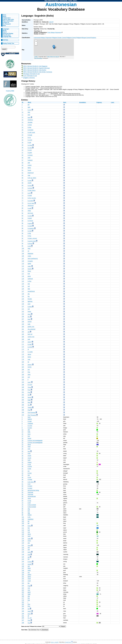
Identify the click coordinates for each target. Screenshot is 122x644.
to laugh (30, 135)
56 (23, 158)
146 (23, 566)
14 (23, 432)
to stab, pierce (32, 190)
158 (23, 322)
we (29, 609)
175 (23, 354)
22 (23, 127)
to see (29, 477)
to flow (29, 281)
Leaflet (36, 57)
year (29, 339)
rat (28, 251)
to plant (30, 218)
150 (23, 575)
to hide (30, 344)
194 (23, 382)
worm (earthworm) (33, 259)
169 (23, 339)
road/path (30, 423)
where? (30, 365)
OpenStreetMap (38, 58)
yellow (29, 575)
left (29, 105)
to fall (29, 246)
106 (23, 256)
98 (23, 513)
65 (23, 175)
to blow (30, 307)
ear (29, 471)
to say (29, 501)
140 (23, 557)
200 (23, 390)
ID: (23, 102)
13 (23, 117)
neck (29, 449)
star (29, 543)
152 (23, 579)
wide (29, 324)
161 (23, 329)
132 (23, 296)
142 (23, 312)
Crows (70, 1)
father (29, 168)
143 (23, 559)
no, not (30, 618)
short (29, 314)
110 (23, 264)
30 (23, 456)
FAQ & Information (8, 21)
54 (23, 492)
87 (23, 226)
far (28, 362)
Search (5, 32)
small (29, 579)
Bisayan (84, 38)
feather (30, 515)
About (4, 16)
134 (23, 299)
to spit (29, 143)
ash (29, 566)
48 (23, 479)
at (28, 349)
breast (29, 438)
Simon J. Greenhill (55, 642)
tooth (29, 460)
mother (30, 165)
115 (23, 532)
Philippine (55, 38)
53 (23, 490)
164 (23, 592)
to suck (30, 150)
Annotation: (83, 102)
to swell (30, 226)
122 (23, 538)
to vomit (30, 140)
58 (23, 163)
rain (29, 548)
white (29, 570)
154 (23, 314)
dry (29, 557)
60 (23, 168)
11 (23, 115)
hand (29, 417)
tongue (30, 462)
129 (23, 541)
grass (29, 276)
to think (30, 125)
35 (23, 140)
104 (23, 254)
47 (23, 153)
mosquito (30, 261)
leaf (29, 530)
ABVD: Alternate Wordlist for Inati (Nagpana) (35, 66)
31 (23, 460)
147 (23, 568)
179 (23, 359)
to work (30, 216)
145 (23, 564)
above (29, 354)
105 (23, 521)
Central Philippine (77, 38)
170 (23, 342)
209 (23, 412)
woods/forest (31, 291)
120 (23, 534)
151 (23, 577)
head (29, 447)
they (29, 372)
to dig (29, 233)
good (29, 592)
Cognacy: (99, 102)
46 (23, 477)
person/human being (33, 490)
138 (23, 552)
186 (23, 370)
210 (23, 415)
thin (29, 317)
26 (23, 451)
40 (23, 466)
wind (29, 304)
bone (29, 434)
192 (23, 377)
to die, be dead (32, 505)
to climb (30, 347)
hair (29, 451)
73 (23, 195)
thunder (30, 299)
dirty (29, 112)
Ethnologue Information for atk (32, 74)
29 (23, 132)
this (29, 598)
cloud (29, 546)
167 (23, 594)
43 (23, 471)
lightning (30, 301)
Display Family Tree (8, 43)
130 (23, 543)
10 (23, 112)
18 (23, 438)
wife (29, 163)
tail (29, 521)
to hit (29, 193)
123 (23, 281)
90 (23, 233)
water (29, 539)
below (29, 357)
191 (23, 616)
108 (23, 526)
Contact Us (6, 22)
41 (23, 469)
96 (23, 509)
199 (23, 387)
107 (23, 259)
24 (23, 447)
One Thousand (32, 415)
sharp (29, 211)
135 (23, 301)
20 (23, 441)
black (29, 568)
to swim (30, 428)
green (29, 577)
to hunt (30, 186)
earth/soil (30, 279)
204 (23, 400)
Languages (6, 29)
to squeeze (31, 228)
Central (88, 38)
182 (23, 602)
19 (23, 122)
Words (5, 30)
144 (23, 561)
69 (23, 185)
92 (23, 238)
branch (30, 269)
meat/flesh (31, 519)
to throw (30, 244)
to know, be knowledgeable (35, 441)
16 (23, 120)
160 (23, 327)
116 (23, 271)
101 (23, 517)
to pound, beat (32, 241)
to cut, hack (31, 203)
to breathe (30, 130)
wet (29, 309)
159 (23, 324)
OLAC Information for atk (30, 76)
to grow (30, 223)
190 (23, 375)
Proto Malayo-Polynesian (54, 32)
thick (29, 319)
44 (23, 473)
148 (23, 570)
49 (23, 482)
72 (23, 193)
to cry (29, 137)
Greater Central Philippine (65, 38)
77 (23, 201)
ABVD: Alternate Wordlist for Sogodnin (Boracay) (36, 68)
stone (29, 534)
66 (23, 178)
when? (30, 342)
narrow (30, 322)
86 (23, 223)
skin (29, 430)
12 (23, 430)
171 (23, 344)
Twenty (30, 408)
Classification (7, 35)
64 (23, 501)
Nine (29, 402)
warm (29, 552)
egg (29, 513)
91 (23, 236)
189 (23, 614)
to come (30, 426)
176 (23, 357)
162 (23, 332)
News (4, 26)
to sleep (30, 479)
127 (23, 291)
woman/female (32, 496)
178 (23, 600)
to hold (30, 231)
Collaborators (7, 18)
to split (29, 208)
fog (29, 296)
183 (23, 604)
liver (29, 436)
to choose (30, 221)
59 (23, 165)
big (29, 583)
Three (29, 387)
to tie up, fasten (32, 178)
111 (23, 528)
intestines (30, 120)
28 (23, 130)
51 (23, 484)
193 (23, 380)
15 (23, 434)
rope (29, 175)
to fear (29, 127)
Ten (29, 405)
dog (29, 509)
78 (23, 203)
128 (23, 294)
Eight (29, 400)
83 (23, 216)
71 (23, 190)
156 (23, 317)
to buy (29, 236)
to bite (29, 469)
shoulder (30, 122)
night (29, 594)
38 (23, 145)
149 (23, 573)
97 (23, 511)
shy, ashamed (32, 329)
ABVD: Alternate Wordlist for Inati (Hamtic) (35, 70)
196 (23, 385)
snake (29, 256)
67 (23, 180)
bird (29, 511)
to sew (29, 181)
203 (23, 397)
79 (23, 206)
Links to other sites (8, 19)
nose (29, 453)
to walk (30, 421)
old (29, 332)
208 (23, 410)
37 (23, 464)
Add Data (5, 40)
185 (23, 609)
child (29, 158)
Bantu (75, 1)
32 (23, 462)
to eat (29, 464)
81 (23, 211)
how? (29, 382)
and (29, 377)
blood (29, 445)
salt (29, 286)
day (29, 596)
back (29, 118)
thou (29, 604)
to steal (30, 195)
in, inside (30, 352)
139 (23, 554)
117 (23, 274)
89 (23, 231)
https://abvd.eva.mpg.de (52, 1)
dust (29, 115)
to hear (30, 473)
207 (23, 407)
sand (29, 536)
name (29, 498)
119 (23, 279)
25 (23, 449)
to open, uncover (32, 238)
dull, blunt (30, 213)
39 (23, 148)
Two (29, 623)
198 (23, 623)
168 (23, 596)
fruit (29, 274)
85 (23, 221)
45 (23, 475)
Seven (29, 397)
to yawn (30, 153)
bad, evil (30, 334)
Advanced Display (8, 33)
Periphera (93, 38)
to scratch (30, 201)
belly (29, 432)
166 (23, 337)
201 (23, 392)
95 (23, 246)
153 (23, 583)
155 (23, 586)
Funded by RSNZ (10, 91)
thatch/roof (31, 173)
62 (23, 173)
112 (23, 266)
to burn (30, 562)
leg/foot (30, 419)
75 (23, 505)
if (28, 380)
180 (23, 362)
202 (23, 395)
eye (29, 475)
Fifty (29, 410)
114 (23, 530)
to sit (29, 484)
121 (23, 536)
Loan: (113, 102)
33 (23, 135)
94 (23, 243)
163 (23, 588)
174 (23, 352)
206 (23, 405)
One (29, 620)
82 (23, 213)
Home (4, 15)
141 (23, 309)
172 (23, 347)
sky (29, 294)
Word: (29, 102)
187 (23, 372)
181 (23, 364)
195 (23, 618)
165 (23, 334)
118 (23, 276)
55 (23, 496)
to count (30, 385)
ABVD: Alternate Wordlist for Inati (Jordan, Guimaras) (38, 72)
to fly (29, 517)
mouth (29, 456)
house (29, 170)
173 (23, 349)
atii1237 (51, 22)
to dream (30, 155)
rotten (29, 266)
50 (23, 155)
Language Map (7, 37)
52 (23, 486)
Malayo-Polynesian (46, 38)
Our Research (7, 24)
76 (23, 198)
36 (23, 143)
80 (23, 208)
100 (23, 248)
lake (29, 289)
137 (23, 306)
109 (23, 261)
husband (30, 160)
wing (29, 248)
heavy (29, 312)
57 (23, 160)
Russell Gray (68, 642)
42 (23, 150)
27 (23, 453)
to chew (30, 145)
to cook (30, 148)
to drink (30, 466)
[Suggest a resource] (29, 78)
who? (29, 614)
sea (29, 284)
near (29, 359)
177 (23, 598)
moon (29, 541)
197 (23, 620)
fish (29, 528)
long (29, 586)
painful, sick (31, 327)
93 (23, 241)
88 (23, 228)
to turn (29, 110)
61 (23, 170)
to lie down (31, 482)
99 (23, 515)
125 (23, 286)
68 (23, 183)
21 (23, 125)
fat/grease (30, 254)
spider (29, 264)
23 (23, 445)
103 (23, 519)
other (29, 375)
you (29, 370)
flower (29, 271)
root (29, 532)
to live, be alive (32, 198)
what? (29, 611)
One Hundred (31, 413)
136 (23, 304)
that (29, 600)
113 (23, 269)
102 (23, 251)
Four (29, 390)
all (28, 616)
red (29, 573)
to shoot (30, 188)
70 (23, 188)
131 (23, 545)
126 (23, 289)
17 (23, 436)
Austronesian (64, 1)
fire (29, 559)
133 (23, 548)
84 (23, 218)
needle (30, 183)
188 (23, 611)
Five (29, 392)
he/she (30, 367)
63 (23, 498)
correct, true (31, 337)
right (29, 107)
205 (23, 402)
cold (29, 555)
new (29, 588)
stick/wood (31, 206)
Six (29, 395)
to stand (30, 486)
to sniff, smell (31, 132)
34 (23, 137)
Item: (65, 102)
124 (23, 284)
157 (23, 319)
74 (23, 503)
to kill (29, 503)
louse (29, 526)
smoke (30, 564)
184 (23, 367)
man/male (30, 492)
